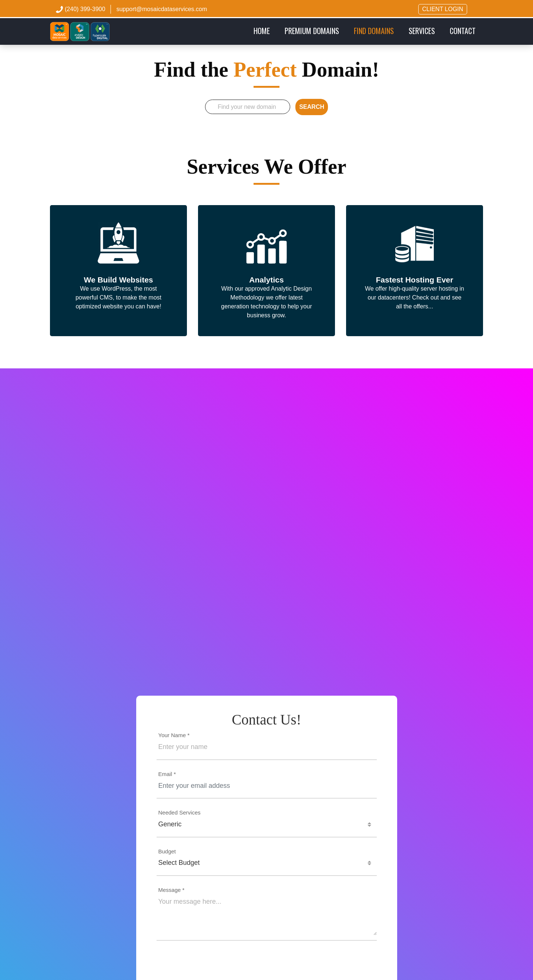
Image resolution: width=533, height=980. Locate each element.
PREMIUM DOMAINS (312, 31)
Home (265, 31)
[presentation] (266, 965)
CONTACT (463, 31)
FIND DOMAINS (374, 31)
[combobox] (267, 825)
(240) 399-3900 (85, 9)
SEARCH (312, 107)
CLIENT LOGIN (443, 9)
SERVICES (422, 31)
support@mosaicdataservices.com (162, 9)
